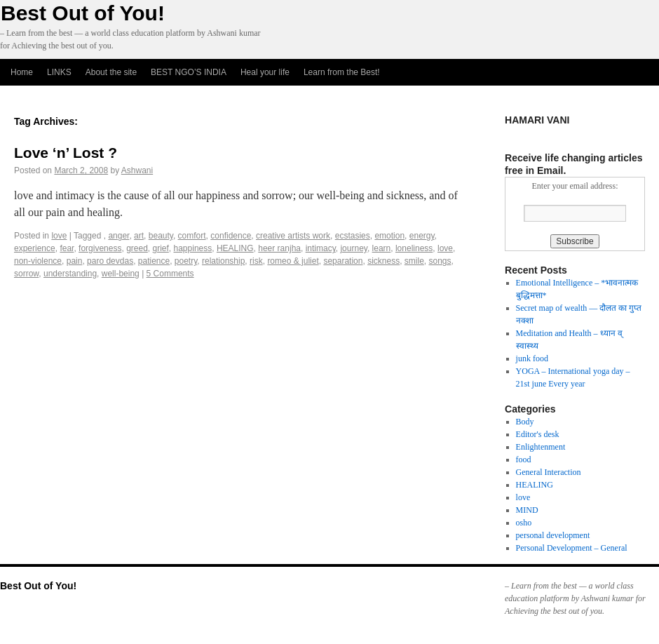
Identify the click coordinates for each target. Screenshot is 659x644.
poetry (186, 261)
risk (256, 261)
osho (524, 523)
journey (353, 248)
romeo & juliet (293, 261)
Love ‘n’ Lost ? (66, 153)
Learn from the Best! (342, 72)
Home (22, 72)
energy (422, 236)
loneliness (414, 248)
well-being (121, 274)
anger (118, 236)
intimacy (321, 248)
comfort (192, 236)
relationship (223, 261)
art (139, 236)
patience (154, 261)
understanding (70, 274)
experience (35, 248)
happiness (193, 248)
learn (382, 248)
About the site (111, 72)
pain (75, 261)
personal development (553, 535)
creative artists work (293, 236)
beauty (161, 236)
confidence (231, 236)
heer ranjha (279, 248)
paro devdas (110, 261)
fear (67, 248)
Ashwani (137, 170)
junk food (532, 358)
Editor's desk (538, 434)
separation (343, 261)
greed (137, 248)
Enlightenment (541, 447)
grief (161, 248)
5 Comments (170, 274)
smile (414, 261)
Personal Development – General (572, 548)
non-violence (38, 261)
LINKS (59, 72)
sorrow (26, 274)
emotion (389, 236)
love (59, 236)
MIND (527, 510)
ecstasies (353, 236)
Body (525, 422)
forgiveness (100, 248)
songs (440, 261)
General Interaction (549, 472)
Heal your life (265, 72)
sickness (383, 261)
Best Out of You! (83, 13)
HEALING (235, 248)
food (524, 459)
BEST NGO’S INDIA (189, 72)
